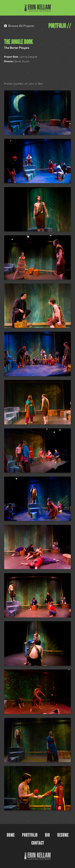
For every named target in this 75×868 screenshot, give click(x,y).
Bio (47, 835)
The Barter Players (17, 48)
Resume (63, 835)
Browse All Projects (19, 26)
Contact (38, 843)
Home (11, 835)
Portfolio (30, 835)
